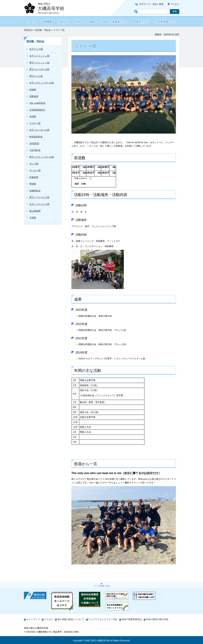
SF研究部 (34, 144)
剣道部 (33, 90)
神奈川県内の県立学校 (157, 619)
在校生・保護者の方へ (115, 22)
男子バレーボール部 (39, 69)
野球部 (33, 184)
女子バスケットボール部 (42, 83)
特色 (79, 22)
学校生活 (64, 22)
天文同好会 (35, 150)
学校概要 (47, 22)
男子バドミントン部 (39, 63)
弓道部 (33, 218)
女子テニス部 (36, 49)
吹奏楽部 (34, 177)
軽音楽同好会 (36, 137)
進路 (92, 22)
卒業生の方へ (141, 22)
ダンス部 (34, 164)
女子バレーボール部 (39, 130)
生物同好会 (35, 191)
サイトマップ (33, 619)
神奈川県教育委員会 (132, 619)
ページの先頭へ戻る (101, 586)
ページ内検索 (136, 11)
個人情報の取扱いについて (71, 619)
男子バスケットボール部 (42, 157)
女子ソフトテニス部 (39, 204)
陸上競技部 (35, 211)
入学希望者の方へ (166, 22)
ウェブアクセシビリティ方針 (103, 619)
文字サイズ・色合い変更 (151, 4)
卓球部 (33, 116)
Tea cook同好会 (37, 103)
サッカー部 (35, 170)
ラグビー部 (35, 123)
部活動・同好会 (43, 30)
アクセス (175, 4)
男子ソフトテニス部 (39, 197)
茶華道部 (34, 96)
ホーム (31, 22)
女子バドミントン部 (39, 56)
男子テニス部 (36, 76)
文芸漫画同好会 (37, 110)
